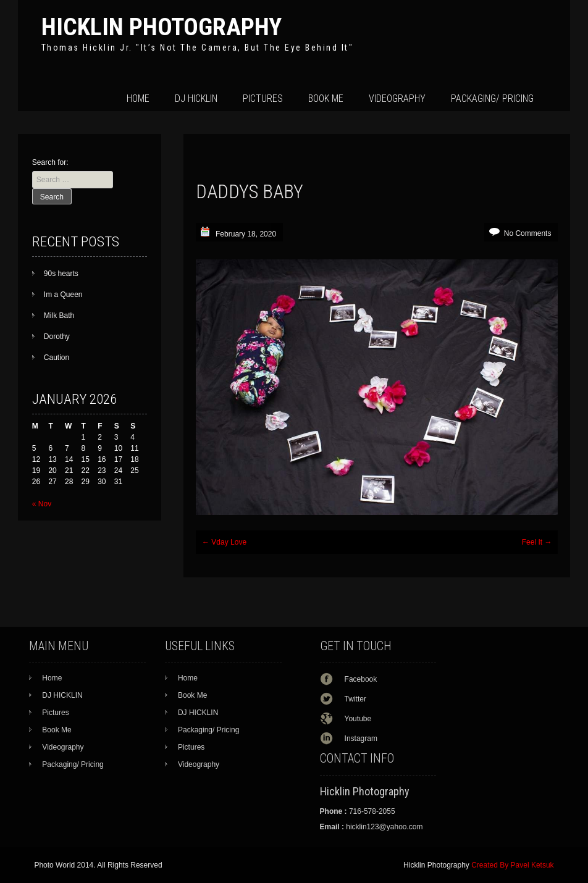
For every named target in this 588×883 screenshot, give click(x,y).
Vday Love (224, 542)
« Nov (42, 504)
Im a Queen (63, 295)
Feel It (537, 542)
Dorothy (57, 337)
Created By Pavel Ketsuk (512, 865)
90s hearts (61, 274)
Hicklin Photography (162, 27)
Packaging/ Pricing (492, 98)
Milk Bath (59, 316)
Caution (57, 358)
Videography (397, 98)
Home (138, 98)
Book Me (326, 98)
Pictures (263, 98)
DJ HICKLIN (196, 98)
